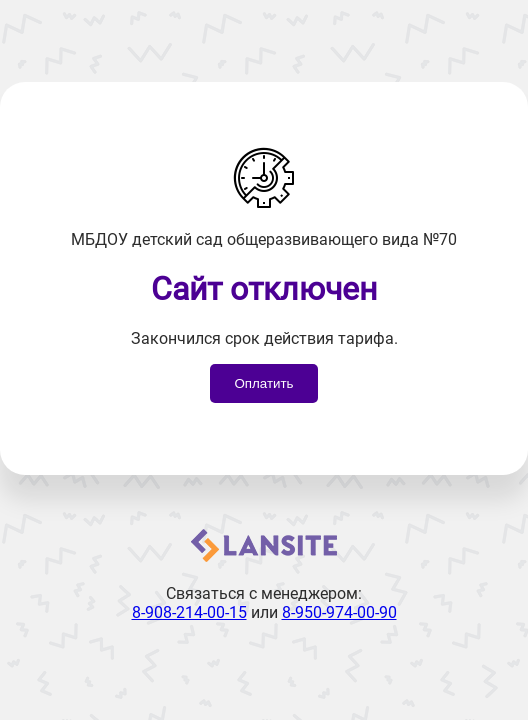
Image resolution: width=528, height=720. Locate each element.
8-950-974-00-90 (339, 612)
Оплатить (263, 383)
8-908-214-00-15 (189, 612)
